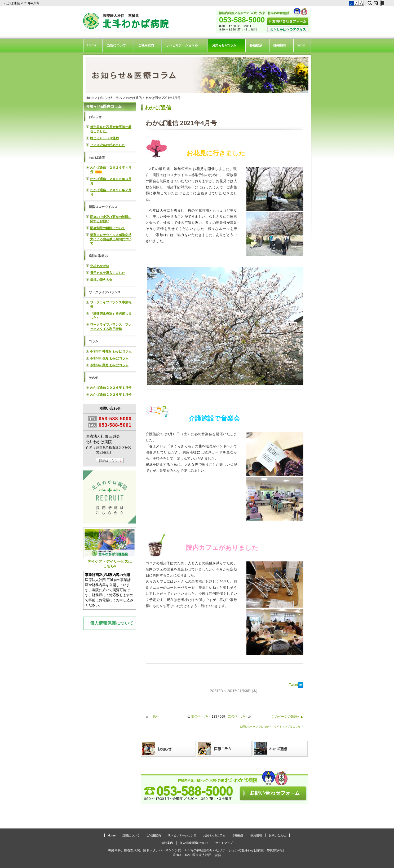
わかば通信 (134, 98)
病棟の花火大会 (101, 280)
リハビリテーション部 (182, 45)
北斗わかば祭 (100, 266)
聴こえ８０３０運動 (104, 138)
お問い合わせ (277, 835)
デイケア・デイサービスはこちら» (110, 548)
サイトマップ (224, 843)
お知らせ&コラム (224, 45)
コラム (94, 341)
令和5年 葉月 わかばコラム (109, 365)
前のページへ (201, 716)
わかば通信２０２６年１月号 (111, 388)
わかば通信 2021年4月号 (22, 3)
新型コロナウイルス (103, 207)
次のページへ (238, 716)
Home (92, 45)
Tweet (294, 685)
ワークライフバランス (105, 292)
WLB (301, 45)
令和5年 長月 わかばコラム (109, 358)
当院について (116, 45)
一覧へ (154, 716)
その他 (94, 378)
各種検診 (256, 45)
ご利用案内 (146, 45)
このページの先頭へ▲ (287, 717)
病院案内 (167, 843)
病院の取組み (98, 256)
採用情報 (280, 45)
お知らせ (95, 117)
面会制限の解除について (108, 228)
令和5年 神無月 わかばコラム (111, 351)
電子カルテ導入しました (108, 273)
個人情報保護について (112, 623)
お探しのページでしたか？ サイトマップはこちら (270, 727)
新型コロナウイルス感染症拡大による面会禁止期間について (111, 239)
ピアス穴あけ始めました (108, 145)
